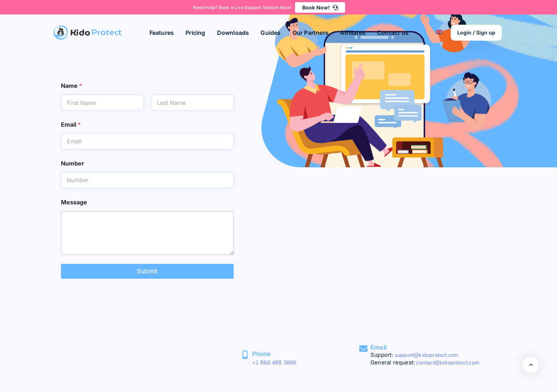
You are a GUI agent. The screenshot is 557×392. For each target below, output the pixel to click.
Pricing (195, 33)
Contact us (393, 33)
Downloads (233, 33)
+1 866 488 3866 (275, 363)
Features (162, 33)
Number (73, 164)
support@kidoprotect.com (427, 355)
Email (71, 125)
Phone (262, 354)
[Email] (363, 349)
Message (74, 202)
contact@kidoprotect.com (448, 363)
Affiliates (353, 33)
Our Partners (310, 33)
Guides (271, 33)
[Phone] (245, 355)
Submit (147, 271)
